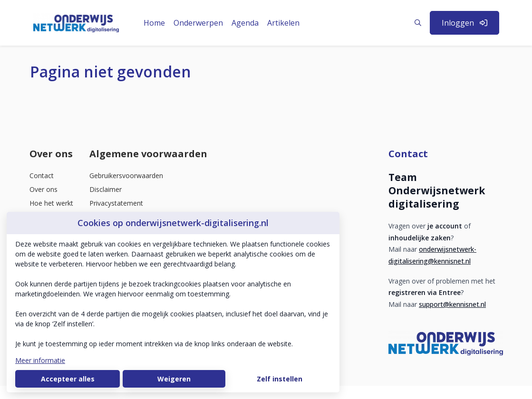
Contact (42, 176)
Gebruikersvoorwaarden (126, 176)
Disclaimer (106, 189)
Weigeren (174, 379)
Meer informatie (40, 360)
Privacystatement (116, 203)
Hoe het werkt (51, 203)
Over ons (44, 189)
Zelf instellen (280, 379)
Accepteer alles (68, 379)
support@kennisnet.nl (452, 304)
